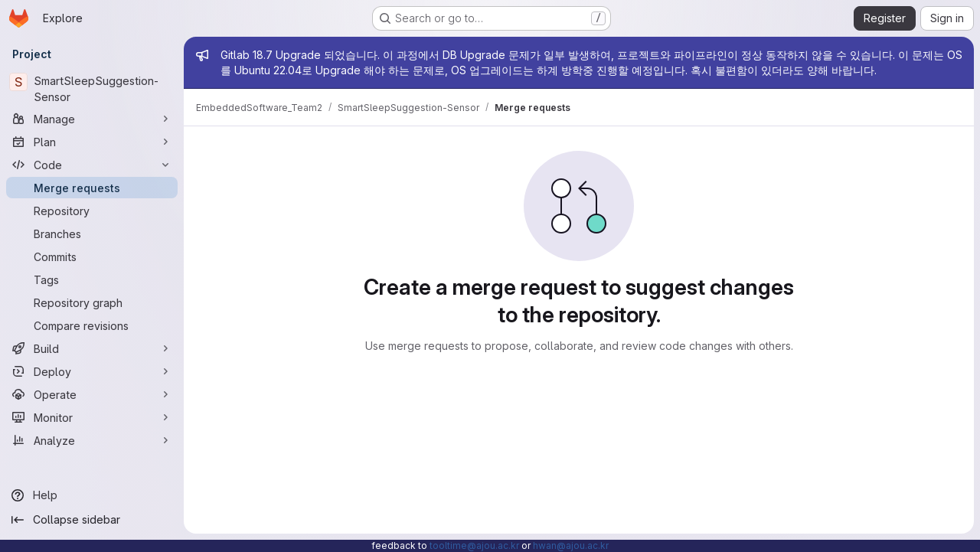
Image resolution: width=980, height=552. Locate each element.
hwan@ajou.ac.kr (571, 545)
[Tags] (92, 279)
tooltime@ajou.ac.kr (474, 545)
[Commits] (92, 256)
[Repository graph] (92, 302)
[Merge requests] (92, 188)
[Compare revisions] (92, 325)
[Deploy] (92, 371)
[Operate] (92, 394)
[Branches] (92, 234)
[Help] (92, 495)
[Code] (92, 165)
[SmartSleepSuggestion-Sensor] (92, 89)
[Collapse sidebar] (92, 520)
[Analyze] (92, 440)
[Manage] (92, 119)
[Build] (92, 348)
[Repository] (92, 211)
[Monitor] (92, 417)
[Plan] (92, 142)
